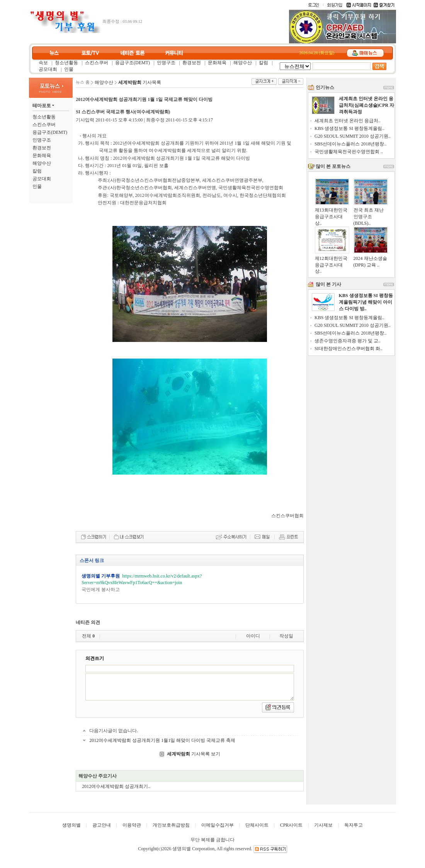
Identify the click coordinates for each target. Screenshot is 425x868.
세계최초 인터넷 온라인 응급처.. (348, 121)
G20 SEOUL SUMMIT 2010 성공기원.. (353, 136)
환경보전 (192, 63)
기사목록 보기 (194, 754)
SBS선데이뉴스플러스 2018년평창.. (350, 144)
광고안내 (102, 825)
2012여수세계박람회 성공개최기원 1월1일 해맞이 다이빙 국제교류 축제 (162, 740)
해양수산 (243, 63)
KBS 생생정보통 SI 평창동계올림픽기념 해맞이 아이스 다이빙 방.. (366, 302)
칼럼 (263, 63)
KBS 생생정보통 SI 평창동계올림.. (349, 128)
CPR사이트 (292, 825)
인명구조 (166, 63)
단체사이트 (257, 825)
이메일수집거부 (218, 825)
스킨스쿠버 (97, 63)
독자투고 (354, 825)
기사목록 (140, 82)
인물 (69, 69)
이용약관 (132, 825)
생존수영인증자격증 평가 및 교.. (348, 341)
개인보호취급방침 (171, 825)
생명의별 (71, 825)
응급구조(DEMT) (133, 63)
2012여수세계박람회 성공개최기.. (116, 786)
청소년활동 (66, 63)
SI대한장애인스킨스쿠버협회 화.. (348, 349)
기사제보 (323, 825)
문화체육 (217, 63)
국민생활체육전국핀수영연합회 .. (349, 152)
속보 (43, 63)
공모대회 (48, 69)
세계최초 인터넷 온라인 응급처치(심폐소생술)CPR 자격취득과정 (367, 105)
